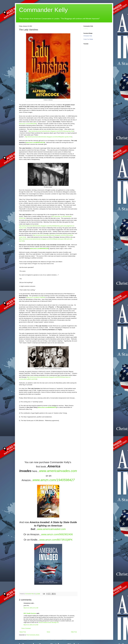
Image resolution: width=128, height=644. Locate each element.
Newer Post (23, 632)
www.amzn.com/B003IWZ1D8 (39, 248)
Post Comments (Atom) (33, 635)
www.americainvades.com (58, 471)
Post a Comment (26, 628)
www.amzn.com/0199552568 (28, 124)
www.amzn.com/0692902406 (57, 534)
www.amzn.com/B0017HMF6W (36, 297)
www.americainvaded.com (51, 529)
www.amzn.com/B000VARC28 (35, 142)
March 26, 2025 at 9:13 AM (31, 625)
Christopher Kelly (88, 36)
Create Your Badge (88, 39)
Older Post (74, 632)
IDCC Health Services (30, 613)
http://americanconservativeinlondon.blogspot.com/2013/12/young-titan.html (51, 131)
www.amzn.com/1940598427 (54, 480)
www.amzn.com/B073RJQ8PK (56, 540)
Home (48, 632)
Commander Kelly (43, 10)
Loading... (86, 29)
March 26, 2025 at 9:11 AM (31, 608)
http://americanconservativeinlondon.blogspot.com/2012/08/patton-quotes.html (48, 137)
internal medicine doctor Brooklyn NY (49, 622)
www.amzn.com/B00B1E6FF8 (47, 407)
